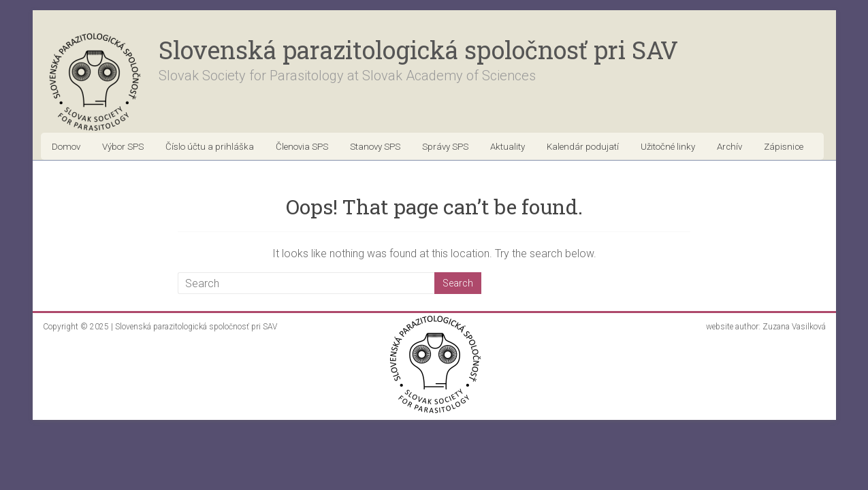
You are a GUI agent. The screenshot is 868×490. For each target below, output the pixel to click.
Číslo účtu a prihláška (210, 147)
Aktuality (508, 147)
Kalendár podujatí (583, 147)
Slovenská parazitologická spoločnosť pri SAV (418, 50)
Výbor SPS (123, 147)
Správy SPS (445, 147)
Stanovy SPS (375, 147)
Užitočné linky (668, 147)
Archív (729, 147)
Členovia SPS (302, 147)
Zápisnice (784, 147)
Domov (66, 147)
